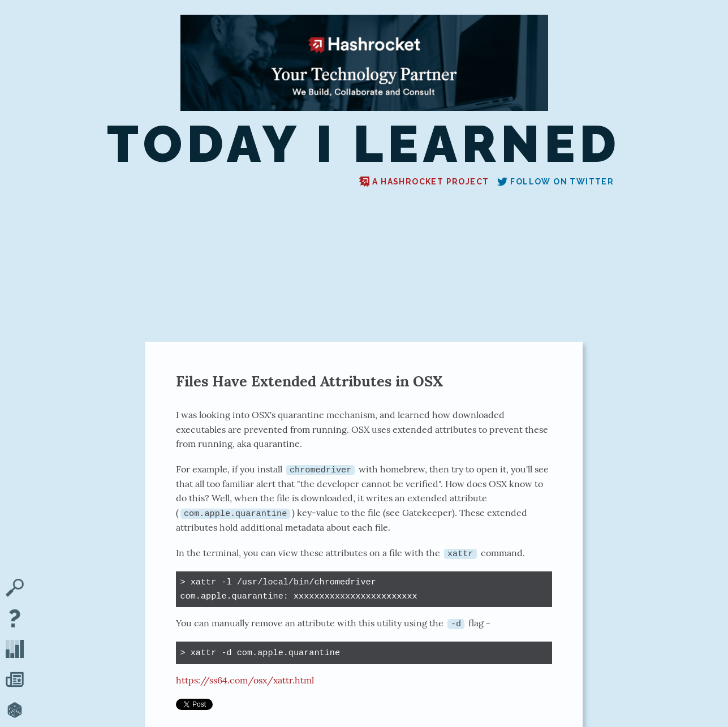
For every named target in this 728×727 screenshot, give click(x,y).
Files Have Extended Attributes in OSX (309, 381)
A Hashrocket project (424, 182)
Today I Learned (364, 144)
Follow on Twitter (555, 182)
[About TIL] (15, 620)
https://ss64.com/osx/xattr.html (245, 679)
